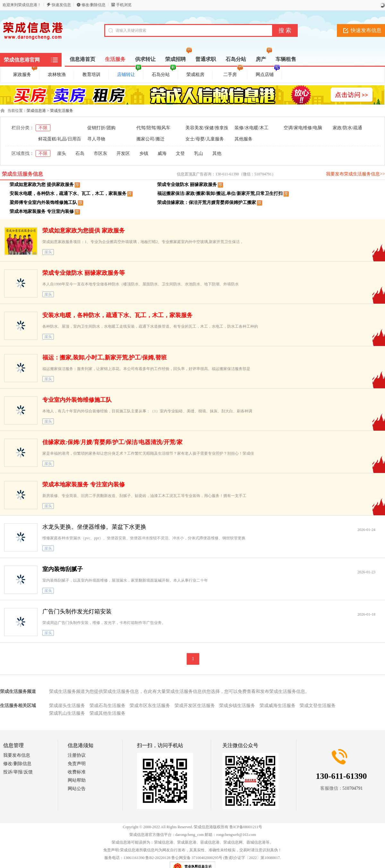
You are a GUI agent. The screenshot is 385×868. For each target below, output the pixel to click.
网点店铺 (268, 73)
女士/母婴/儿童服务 (205, 139)
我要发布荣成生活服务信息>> (355, 174)
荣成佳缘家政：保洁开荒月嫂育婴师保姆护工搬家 (207, 202)
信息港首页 (82, 59)
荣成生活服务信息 (22, 174)
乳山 (199, 153)
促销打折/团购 (101, 128)
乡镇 (144, 153)
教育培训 (91, 75)
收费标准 (77, 772)
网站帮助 (77, 780)
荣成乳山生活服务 (67, 713)
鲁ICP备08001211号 (246, 827)
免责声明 (77, 764)
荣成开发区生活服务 (195, 706)
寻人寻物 (96, 139)
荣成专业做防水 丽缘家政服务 (187, 185)
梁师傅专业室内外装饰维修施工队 (43, 202)
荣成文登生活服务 (318, 706)
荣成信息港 (36, 111)
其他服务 (244, 139)
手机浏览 (124, 5)
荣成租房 (195, 75)
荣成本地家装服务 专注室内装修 (42, 211)
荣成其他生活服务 (107, 713)
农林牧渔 (57, 75)
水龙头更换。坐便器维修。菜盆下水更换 (94, 527)
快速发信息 (61, 5)
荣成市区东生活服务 (150, 706)
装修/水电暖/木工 (252, 128)
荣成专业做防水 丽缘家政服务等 (84, 273)
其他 (217, 153)
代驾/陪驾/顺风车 (153, 128)
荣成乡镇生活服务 (237, 706)
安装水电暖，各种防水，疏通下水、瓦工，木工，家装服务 (68, 194)
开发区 (123, 153)
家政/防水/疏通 (347, 128)
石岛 (80, 153)
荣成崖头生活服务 (67, 706)
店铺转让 (129, 73)
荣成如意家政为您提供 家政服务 (84, 231)
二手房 (233, 73)
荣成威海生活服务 (278, 706)
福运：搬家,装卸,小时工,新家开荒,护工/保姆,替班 (105, 358)
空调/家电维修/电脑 (303, 128)
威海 (162, 153)
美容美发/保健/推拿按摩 (209, 128)
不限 (43, 128)
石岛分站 (164, 73)
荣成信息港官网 (22, 60)
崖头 (62, 153)
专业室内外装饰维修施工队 (77, 400)
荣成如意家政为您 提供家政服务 (42, 185)
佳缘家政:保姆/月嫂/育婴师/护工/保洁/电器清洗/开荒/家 (112, 442)
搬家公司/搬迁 (150, 139)
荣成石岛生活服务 (107, 706)
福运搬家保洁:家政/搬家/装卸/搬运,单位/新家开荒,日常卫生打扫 (220, 194)
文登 (180, 153)
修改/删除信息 (94, 5)
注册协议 (77, 755)
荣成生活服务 (62, 111)
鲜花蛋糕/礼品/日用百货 (62, 139)
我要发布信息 (17, 755)
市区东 (100, 153)
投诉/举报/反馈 (18, 772)
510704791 (353, 788)
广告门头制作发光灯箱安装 (77, 611)
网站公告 (77, 789)
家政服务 (25, 73)
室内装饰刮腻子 (63, 569)
